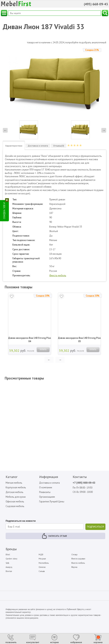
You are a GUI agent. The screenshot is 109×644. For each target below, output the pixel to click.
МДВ (41, 555)
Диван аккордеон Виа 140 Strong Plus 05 (79, 340)
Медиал (42, 559)
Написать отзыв (58, 536)
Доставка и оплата (49, 483)
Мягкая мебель (14, 483)
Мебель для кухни (16, 497)
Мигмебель (44, 563)
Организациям (47, 497)
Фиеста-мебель (58, 275)
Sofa (7, 563)
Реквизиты (45, 492)
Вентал (9, 571)
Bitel (8, 555)
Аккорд (9, 567)
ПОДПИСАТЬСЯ (95, 527)
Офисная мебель (15, 502)
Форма (74, 567)
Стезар (74, 555)
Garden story (11, 559)
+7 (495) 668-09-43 (84, 483)
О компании (46, 487)
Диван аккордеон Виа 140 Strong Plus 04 (30, 340)
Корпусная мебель (16, 487)
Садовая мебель (15, 506)
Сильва (42, 571)
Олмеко (42, 567)
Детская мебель (14, 492)
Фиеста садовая (78, 559)
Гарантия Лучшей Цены (52, 502)
